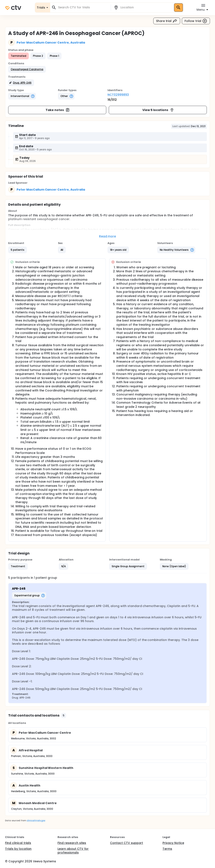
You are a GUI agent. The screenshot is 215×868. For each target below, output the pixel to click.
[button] (27, 69)
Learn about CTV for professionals (73, 851)
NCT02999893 (118, 95)
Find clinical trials (18, 843)
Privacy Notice (173, 843)
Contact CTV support (127, 843)
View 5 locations (158, 110)
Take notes (58, 110)
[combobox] (83, 7)
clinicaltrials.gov (36, 821)
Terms (167, 849)
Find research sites (72, 843)
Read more (108, 236)
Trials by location (18, 849)
